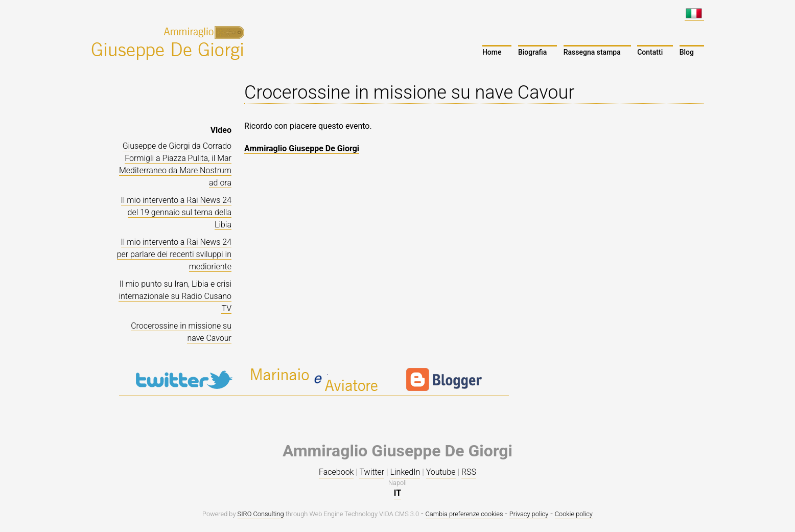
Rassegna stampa (592, 52)
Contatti (650, 52)
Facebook (336, 472)
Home (492, 52)
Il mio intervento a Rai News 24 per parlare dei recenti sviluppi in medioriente (174, 254)
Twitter (372, 472)
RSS (469, 472)
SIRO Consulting (261, 514)
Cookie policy (574, 514)
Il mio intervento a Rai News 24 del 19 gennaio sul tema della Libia (176, 212)
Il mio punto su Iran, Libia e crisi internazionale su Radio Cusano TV (175, 296)
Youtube (441, 472)
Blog (687, 52)
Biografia (532, 52)
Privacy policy (529, 514)
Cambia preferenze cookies (464, 514)
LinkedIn (405, 472)
